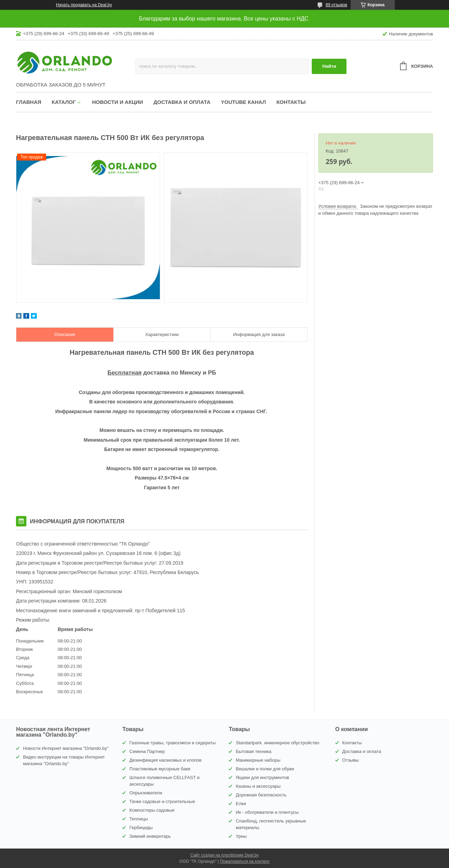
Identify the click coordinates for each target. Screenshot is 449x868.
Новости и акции (118, 102)
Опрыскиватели (146, 793)
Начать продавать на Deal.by (84, 5)
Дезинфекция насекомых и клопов (165, 760)
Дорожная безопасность (261, 795)
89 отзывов (336, 5)
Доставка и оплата (182, 102)
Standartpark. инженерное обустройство (277, 743)
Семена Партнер (147, 751)
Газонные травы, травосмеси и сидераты (172, 743)
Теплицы (138, 819)
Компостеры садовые (152, 810)
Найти (329, 66)
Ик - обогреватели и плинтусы (267, 812)
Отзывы (351, 760)
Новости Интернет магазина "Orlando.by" (66, 748)
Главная (29, 102)
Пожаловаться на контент (245, 861)
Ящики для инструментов (262, 777)
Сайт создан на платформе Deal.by (225, 855)
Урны (241, 836)
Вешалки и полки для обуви (265, 769)
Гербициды (141, 828)
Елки (241, 804)
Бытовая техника (253, 751)
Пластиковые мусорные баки (160, 769)
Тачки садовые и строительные (162, 801)
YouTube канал (244, 102)
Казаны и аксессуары (258, 786)
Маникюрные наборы (258, 760)
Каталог (64, 102)
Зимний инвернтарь (150, 836)
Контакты (291, 102)
